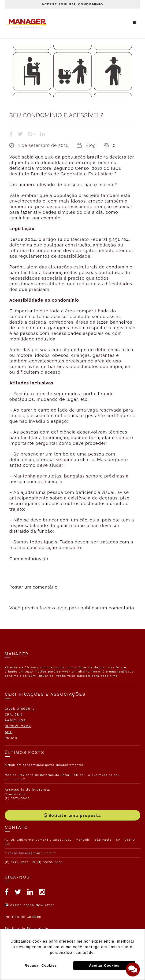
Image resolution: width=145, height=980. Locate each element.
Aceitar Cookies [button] (104, 966)
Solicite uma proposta (73, 815)
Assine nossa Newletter (29, 905)
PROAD (11, 738)
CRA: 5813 (14, 714)
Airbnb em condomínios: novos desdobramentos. (45, 765)
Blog (91, 145)
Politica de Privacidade (26, 928)
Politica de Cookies (23, 917)
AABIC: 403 (15, 720)
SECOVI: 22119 (18, 726)
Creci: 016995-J (20, 709)
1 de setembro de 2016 (43, 145)
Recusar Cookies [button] (41, 966)
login (62, 608)
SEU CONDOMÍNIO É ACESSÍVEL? (56, 115)
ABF (8, 732)
